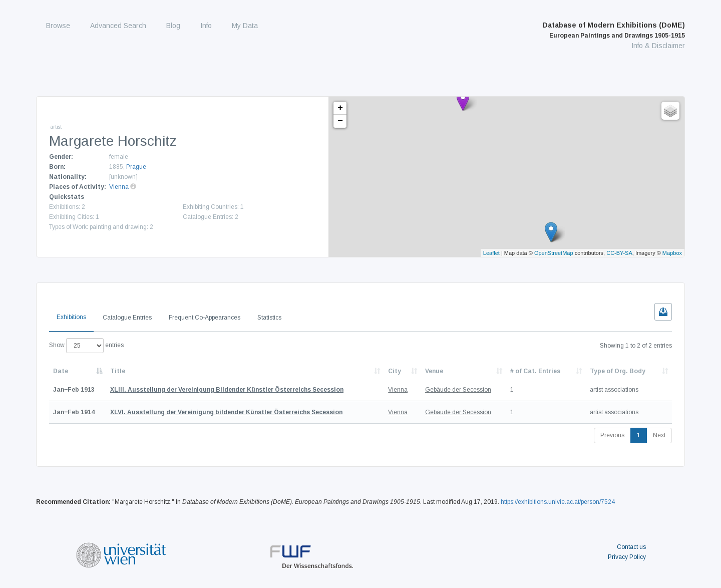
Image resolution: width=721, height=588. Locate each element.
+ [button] (340, 108)
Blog (173, 26)
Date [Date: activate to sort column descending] (61, 371)
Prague (136, 167)
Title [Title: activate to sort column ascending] (118, 371)
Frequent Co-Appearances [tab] (205, 318)
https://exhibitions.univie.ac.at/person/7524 (558, 502)
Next (659, 435)
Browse (58, 26)
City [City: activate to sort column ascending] (395, 371)
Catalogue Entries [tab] (127, 318)
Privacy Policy (627, 557)
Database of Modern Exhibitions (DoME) (614, 30)
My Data (245, 26)
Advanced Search (118, 26)
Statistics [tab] (269, 318)
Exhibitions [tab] (71, 317)
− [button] (340, 121)
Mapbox (672, 253)
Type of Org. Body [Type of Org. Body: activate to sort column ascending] (618, 371)
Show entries (86, 346)
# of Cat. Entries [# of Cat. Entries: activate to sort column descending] (535, 371)
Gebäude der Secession (458, 390)
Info (206, 26)
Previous (612, 435)
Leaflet (491, 253)
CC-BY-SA (619, 253)
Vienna (119, 187)
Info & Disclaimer (658, 46)
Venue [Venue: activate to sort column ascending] (434, 371)
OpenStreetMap (554, 253)
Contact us (631, 547)
